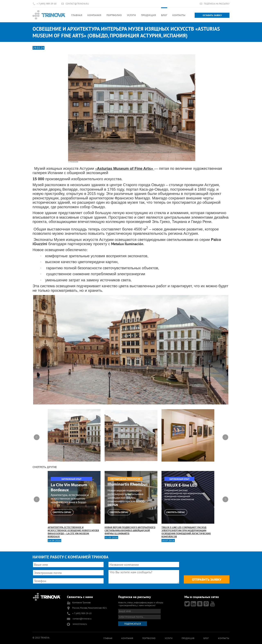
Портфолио (114, 15)
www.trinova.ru (80, 624)
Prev (37, 437)
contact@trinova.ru (77, 4)
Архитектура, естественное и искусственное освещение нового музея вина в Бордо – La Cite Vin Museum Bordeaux (74, 504)
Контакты (179, 15)
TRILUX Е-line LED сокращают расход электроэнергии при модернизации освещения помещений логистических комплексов (188, 504)
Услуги (131, 15)
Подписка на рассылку (217, 4)
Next (225, 437)
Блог (164, 15)
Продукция (149, 15)
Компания (94, 15)
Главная (77, 15)
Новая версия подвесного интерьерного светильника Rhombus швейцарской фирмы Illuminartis (131, 503)
